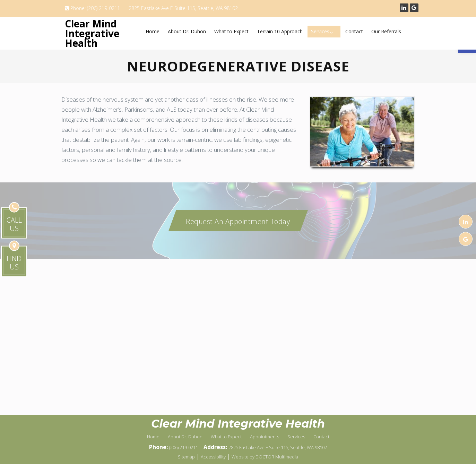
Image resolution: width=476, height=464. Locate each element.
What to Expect (231, 31)
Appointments (265, 437)
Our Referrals (386, 31)
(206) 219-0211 (103, 8)
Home (153, 31)
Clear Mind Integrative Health (92, 33)
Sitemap (186, 457)
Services (320, 31)
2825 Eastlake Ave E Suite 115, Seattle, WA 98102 (183, 8)
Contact (354, 31)
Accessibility (213, 457)
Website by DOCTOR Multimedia (265, 457)
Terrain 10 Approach (280, 31)
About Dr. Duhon (187, 31)
